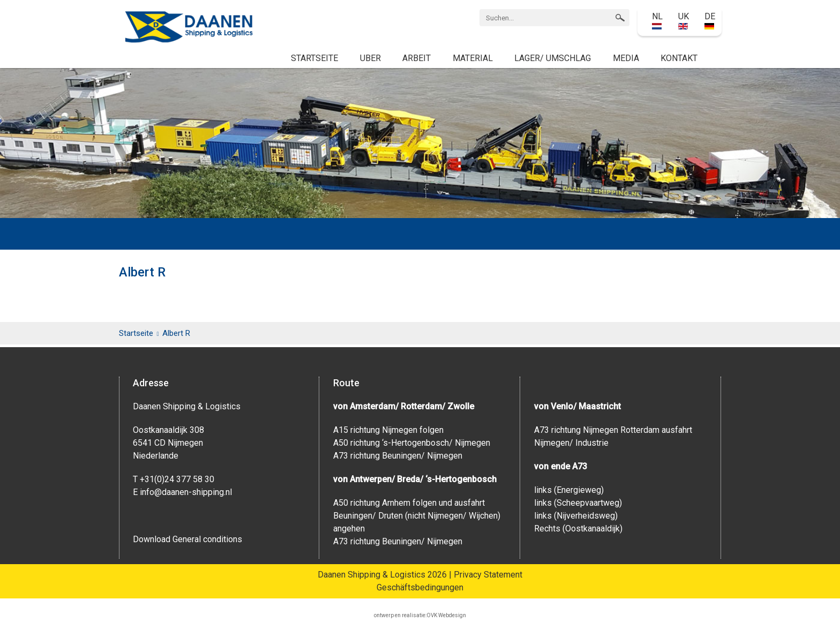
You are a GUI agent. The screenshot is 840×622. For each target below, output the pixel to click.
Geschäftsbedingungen (420, 587)
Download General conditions (187, 539)
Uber (370, 58)
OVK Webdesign (446, 615)
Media (626, 58)
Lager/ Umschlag (553, 58)
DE (710, 20)
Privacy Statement (488, 575)
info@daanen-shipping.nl (186, 492)
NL (657, 20)
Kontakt (679, 58)
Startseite (314, 58)
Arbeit (417, 58)
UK (684, 20)
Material (473, 58)
